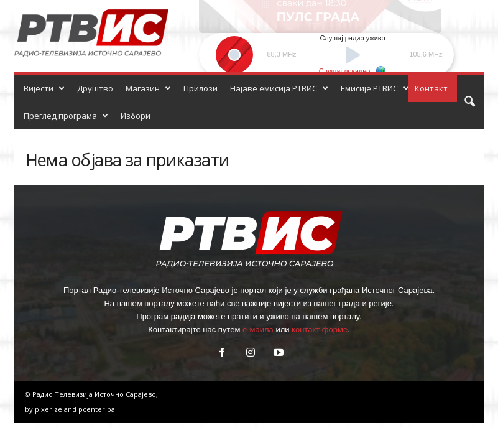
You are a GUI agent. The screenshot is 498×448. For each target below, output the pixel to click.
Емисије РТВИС (375, 88)
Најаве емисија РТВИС (279, 88)
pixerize (49, 409)
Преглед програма (66, 116)
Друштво (95, 88)
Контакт (431, 88)
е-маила (258, 329)
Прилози (201, 88)
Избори (136, 116)
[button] (469, 102)
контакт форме (320, 329)
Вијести (44, 88)
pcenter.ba (97, 409)
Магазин (148, 88)
